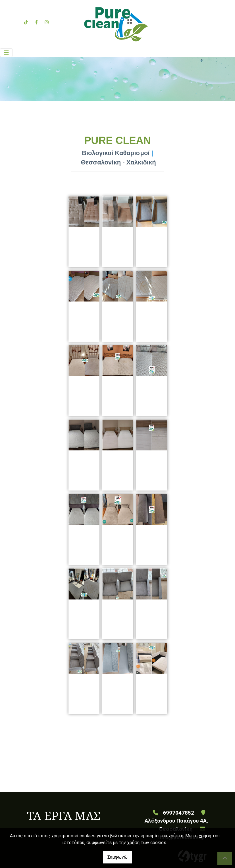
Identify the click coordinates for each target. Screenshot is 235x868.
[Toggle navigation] (6, 53)
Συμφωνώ (117, 857)
